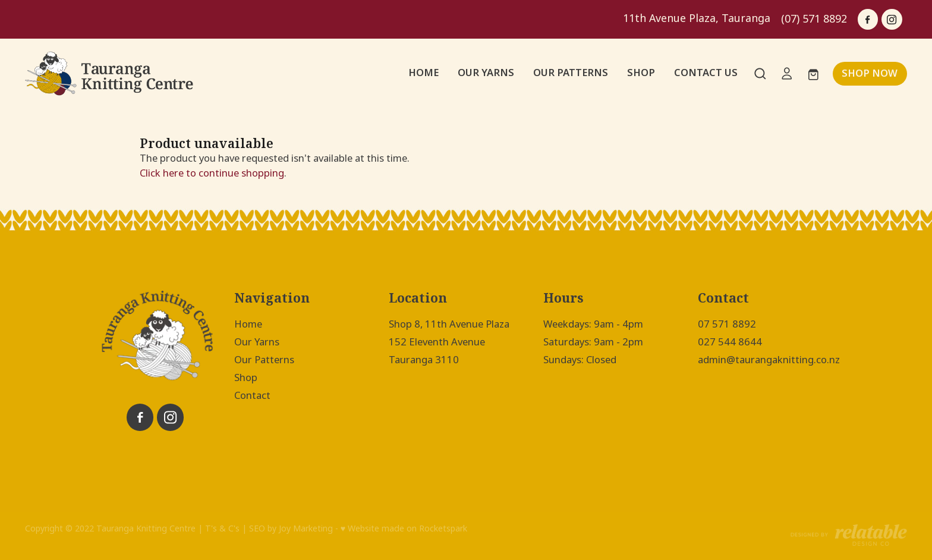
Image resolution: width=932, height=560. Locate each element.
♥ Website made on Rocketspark (404, 529)
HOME (424, 73)
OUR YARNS (486, 73)
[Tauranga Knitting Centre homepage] (113, 73)
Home (248, 324)
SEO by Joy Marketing (291, 529)
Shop (246, 377)
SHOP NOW (870, 73)
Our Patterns (264, 360)
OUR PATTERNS (571, 73)
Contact (252, 395)
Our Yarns (257, 342)
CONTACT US (706, 73)
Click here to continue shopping (212, 173)
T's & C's (222, 529)
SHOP (641, 73)
